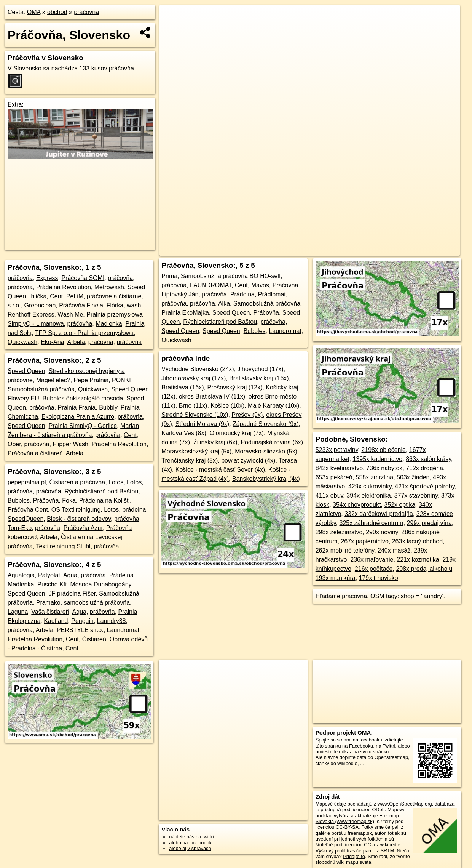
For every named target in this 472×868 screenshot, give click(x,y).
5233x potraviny (337, 450)
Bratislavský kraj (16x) (259, 378)
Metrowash (109, 287)
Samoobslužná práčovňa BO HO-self (231, 276)
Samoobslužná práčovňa (267, 303)
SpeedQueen (26, 519)
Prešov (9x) (247, 415)
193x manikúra (336, 578)
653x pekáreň (334, 477)
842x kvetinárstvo (339, 468)
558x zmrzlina (375, 477)
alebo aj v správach (190, 848)
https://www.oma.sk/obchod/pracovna (421, 250)
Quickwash (22, 342)
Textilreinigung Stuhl (63, 546)
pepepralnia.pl (27, 482)
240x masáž (394, 550)
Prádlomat (272, 294)
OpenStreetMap (319, 250)
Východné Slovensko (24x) (198, 369)
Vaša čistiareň (50, 612)
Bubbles (19, 500)
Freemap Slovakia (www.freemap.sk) (357, 818)
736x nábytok (384, 468)
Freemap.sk (358, 250)
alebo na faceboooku (192, 843)
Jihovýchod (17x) (261, 369)
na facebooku (368, 740)
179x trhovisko (379, 578)
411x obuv (329, 496)
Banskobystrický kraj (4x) (266, 479)
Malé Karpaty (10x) (273, 406)
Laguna (18, 612)
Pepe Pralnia (91, 380)
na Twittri (385, 746)
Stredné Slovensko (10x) (195, 415)
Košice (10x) (227, 406)
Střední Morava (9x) (202, 424)
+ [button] (173, 18)
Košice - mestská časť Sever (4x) (220, 470)
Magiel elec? (53, 380)
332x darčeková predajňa (379, 514)
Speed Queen (26, 371)
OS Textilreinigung (76, 510)
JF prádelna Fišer (72, 593)
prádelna (134, 510)
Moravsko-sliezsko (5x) (266, 451)
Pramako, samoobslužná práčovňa (83, 603)
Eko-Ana (52, 342)
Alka (224, 303)
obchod (57, 12)
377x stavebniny (416, 496)
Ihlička (38, 296)
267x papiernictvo (364, 541)
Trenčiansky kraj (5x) (190, 460)
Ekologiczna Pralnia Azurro (78, 417)
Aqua (70, 575)
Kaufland (56, 621)
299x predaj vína (429, 523)
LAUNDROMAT (211, 285)
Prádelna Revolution (64, 287)
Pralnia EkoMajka (185, 313)
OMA (34, 12)
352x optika (400, 505)
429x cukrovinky (370, 486)
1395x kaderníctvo (378, 459)
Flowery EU (23, 398)
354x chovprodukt (357, 505)
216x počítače (374, 569)
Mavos (260, 285)
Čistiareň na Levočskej (92, 537)
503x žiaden (413, 477)
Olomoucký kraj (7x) (237, 433)
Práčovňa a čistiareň (35, 453)
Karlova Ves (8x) (184, 433)
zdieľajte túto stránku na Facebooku (359, 743)
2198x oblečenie (383, 450)
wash (134, 305)
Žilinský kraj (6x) (215, 442)
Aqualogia (21, 575)
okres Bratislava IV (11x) (212, 396)
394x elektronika (369, 496)
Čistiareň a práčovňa (77, 482)
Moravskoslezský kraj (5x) (196, 451)
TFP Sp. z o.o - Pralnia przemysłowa (84, 333)
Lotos (116, 482)
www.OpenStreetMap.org (405, 804)
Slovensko (27, 68)
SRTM (387, 851)
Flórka (115, 305)
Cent (56, 296)
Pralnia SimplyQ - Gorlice (83, 426)
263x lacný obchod (417, 541)
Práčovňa (46, 500)
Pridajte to (354, 856)
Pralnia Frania (77, 408)
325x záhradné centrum (372, 523)
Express (47, 278)
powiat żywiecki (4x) (248, 460)
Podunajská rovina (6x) (272, 442)
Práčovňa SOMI (83, 278)
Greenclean (40, 305)
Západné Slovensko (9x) (265, 424)
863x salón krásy (428, 459)
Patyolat (49, 575)
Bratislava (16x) (183, 387)
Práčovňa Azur (83, 528)
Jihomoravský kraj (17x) (194, 378)
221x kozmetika (418, 560)
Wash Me (70, 315)
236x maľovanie (372, 560)
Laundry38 (112, 621)
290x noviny (382, 532)
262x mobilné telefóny (345, 550)
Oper (14, 444)
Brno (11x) (193, 406)
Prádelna (242, 294)
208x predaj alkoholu (424, 569)
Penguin (82, 621)
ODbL (378, 810)
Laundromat (123, 630)
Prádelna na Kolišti (104, 500)
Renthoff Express (31, 315)
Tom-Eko (20, 528)
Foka (69, 500)
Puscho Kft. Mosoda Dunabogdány (84, 584)
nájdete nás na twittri (191, 837)
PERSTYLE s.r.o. (80, 630)
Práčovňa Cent (28, 510)
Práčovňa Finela (81, 305)
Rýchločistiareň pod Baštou (101, 491)
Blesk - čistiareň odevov (79, 519)
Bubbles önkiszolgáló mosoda (83, 398)
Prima (169, 276)
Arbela (76, 342)
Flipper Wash (70, 444)
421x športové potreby (425, 486)
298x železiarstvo (339, 532)
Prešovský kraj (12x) (235, 387)
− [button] (173, 30)
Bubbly (108, 408)
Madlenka (109, 324)
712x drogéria (424, 468)
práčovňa (86, 12)
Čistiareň (94, 639)
